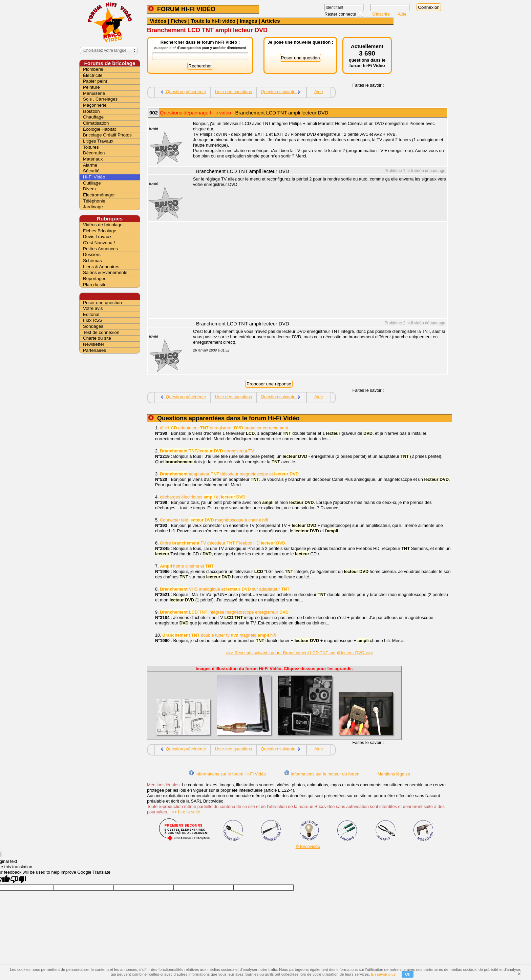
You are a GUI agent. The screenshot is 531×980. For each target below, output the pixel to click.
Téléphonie (94, 201)
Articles (271, 21)
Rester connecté (341, 14)
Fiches (179, 21)
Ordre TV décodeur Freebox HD (222, 543)
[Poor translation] (18, 880)
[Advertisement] (316, 271)
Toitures (91, 147)
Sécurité (91, 171)
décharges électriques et (203, 497)
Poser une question (102, 303)
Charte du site (97, 338)
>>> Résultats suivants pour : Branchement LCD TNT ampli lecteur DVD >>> (299, 653)
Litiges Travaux (98, 141)
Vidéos (158, 21)
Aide (402, 14)
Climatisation (96, 123)
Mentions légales (394, 774)
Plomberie (93, 69)
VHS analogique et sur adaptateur (225, 589)
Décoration (94, 153)
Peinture (91, 87)
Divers (89, 189)
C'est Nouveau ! (99, 243)
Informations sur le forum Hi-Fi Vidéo (227, 774)
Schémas (92, 261)
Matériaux (93, 159)
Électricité (93, 75)
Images (249, 21)
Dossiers (92, 254)
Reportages (95, 279)
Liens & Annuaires (101, 267)
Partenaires (94, 350)
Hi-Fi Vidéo (94, 177)
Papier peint (95, 81)
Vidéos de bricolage (103, 225)
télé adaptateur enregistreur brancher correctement (224, 428)
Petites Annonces (100, 249)
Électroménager (99, 195)
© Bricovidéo (308, 846)
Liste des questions (233, 92)
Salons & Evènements (105, 272)
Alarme (90, 165)
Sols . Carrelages (100, 99)
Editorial (91, 314)
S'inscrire (382, 14)
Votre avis (93, 308)
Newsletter (94, 344)
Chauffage (93, 117)
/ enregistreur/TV (207, 451)
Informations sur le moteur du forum (322, 774)
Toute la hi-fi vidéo (213, 21)
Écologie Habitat (99, 129)
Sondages (93, 326)
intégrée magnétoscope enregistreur (224, 612)
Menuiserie (94, 93)
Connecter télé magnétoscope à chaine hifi (214, 520)
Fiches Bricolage (100, 231)
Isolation (91, 111)
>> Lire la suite (184, 812)
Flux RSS (92, 320)
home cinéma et (187, 566)
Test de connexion (101, 332)
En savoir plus (383, 974)
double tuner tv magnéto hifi (219, 635)
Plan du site (95, 285)
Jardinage (93, 207)
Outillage (92, 183)
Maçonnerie (95, 105)
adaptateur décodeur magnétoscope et (229, 474)
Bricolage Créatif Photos (107, 135)
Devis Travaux (97, 237)
